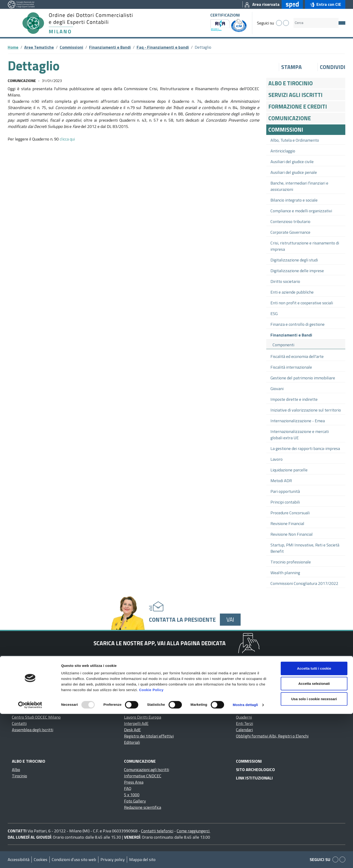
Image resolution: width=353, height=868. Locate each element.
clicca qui (67, 139)
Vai (230, 619)
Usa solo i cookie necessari (314, 853)
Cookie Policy (151, 844)
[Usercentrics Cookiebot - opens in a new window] (30, 859)
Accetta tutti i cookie (314, 822)
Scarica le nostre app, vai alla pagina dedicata (160, 643)
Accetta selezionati (314, 838)
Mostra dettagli (245, 859)
